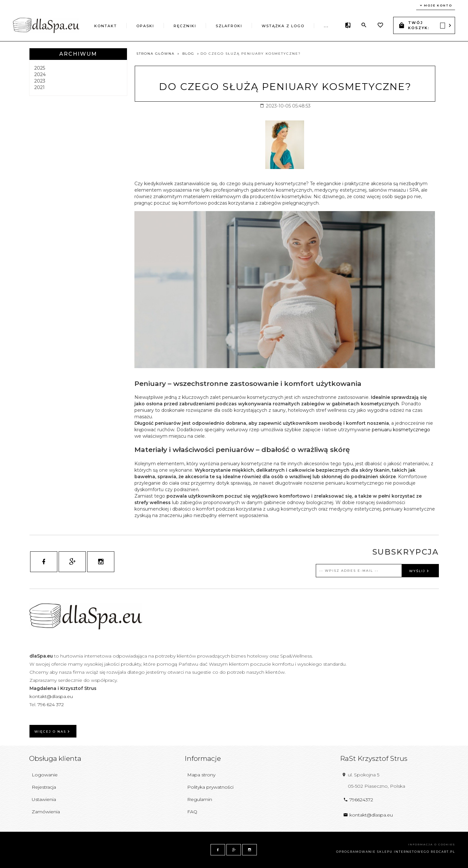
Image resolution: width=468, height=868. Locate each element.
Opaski (145, 26)
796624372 (358, 800)
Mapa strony (201, 775)
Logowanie (45, 775)
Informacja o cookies (432, 844)
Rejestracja (44, 787)
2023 (40, 81)
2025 (40, 68)
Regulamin (200, 799)
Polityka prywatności (210, 787)
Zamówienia (46, 812)
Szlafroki (229, 26)
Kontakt (106, 26)
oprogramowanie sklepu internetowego (383, 852)
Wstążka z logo (283, 26)
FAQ (192, 812)
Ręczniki (185, 26)
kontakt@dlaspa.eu (51, 696)
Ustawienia (44, 799)
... (326, 26)
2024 (40, 74)
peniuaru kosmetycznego (401, 430)
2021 (40, 87)
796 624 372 (51, 705)
